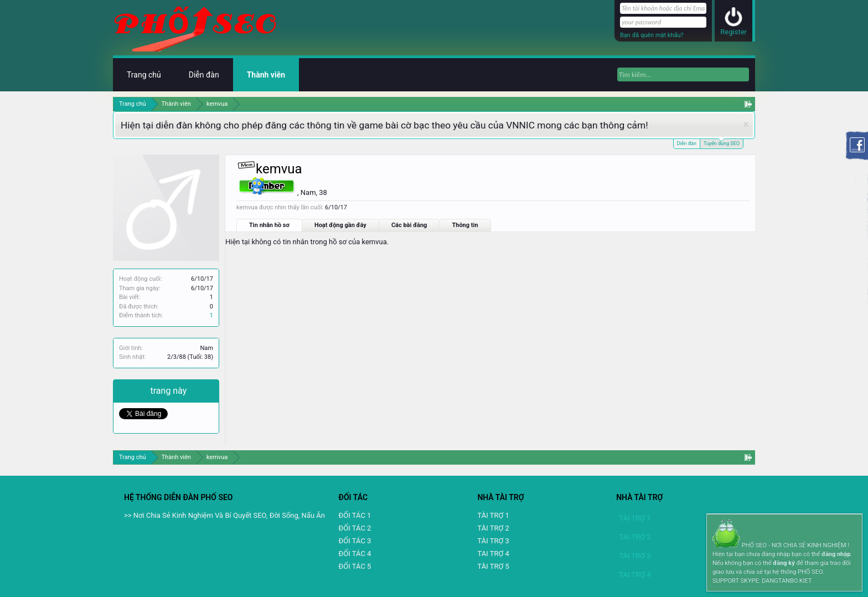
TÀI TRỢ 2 (493, 528)
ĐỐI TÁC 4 (355, 554)
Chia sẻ (135, 391)
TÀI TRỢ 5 (493, 566)
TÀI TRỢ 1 (493, 515)
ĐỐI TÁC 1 (355, 515)
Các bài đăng (409, 225)
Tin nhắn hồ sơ (269, 225)
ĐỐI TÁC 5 (355, 566)
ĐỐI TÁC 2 (355, 528)
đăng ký (784, 563)
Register (733, 32)
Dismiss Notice (746, 124)
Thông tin (465, 225)
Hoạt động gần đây (340, 225)
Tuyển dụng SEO (722, 143)
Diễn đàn (687, 143)
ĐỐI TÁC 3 (355, 541)
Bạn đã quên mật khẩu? (652, 35)
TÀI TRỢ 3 (493, 541)
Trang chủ (144, 75)
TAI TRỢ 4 (493, 554)
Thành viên (266, 75)
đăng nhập (836, 554)
